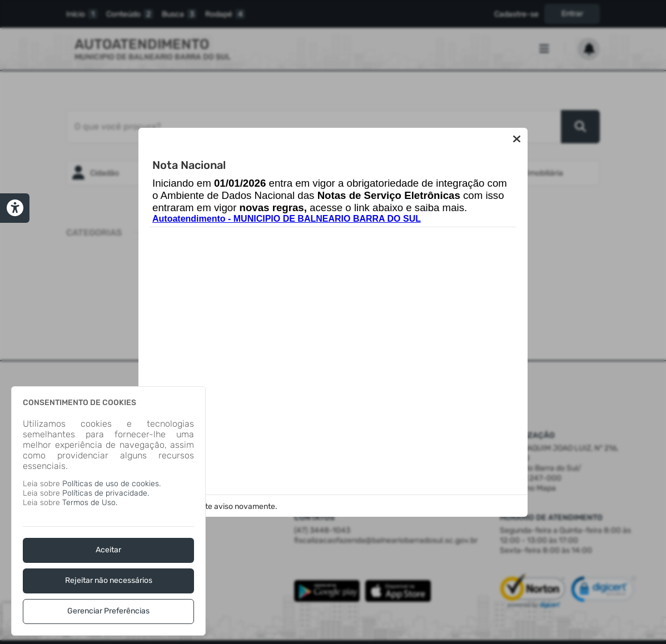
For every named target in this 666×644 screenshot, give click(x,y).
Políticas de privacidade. (106, 493)
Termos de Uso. (90, 503)
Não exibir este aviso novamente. (218, 506)
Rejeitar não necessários (109, 580)
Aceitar (108, 550)
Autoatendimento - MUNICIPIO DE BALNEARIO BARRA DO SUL (287, 219)
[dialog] (108, 511)
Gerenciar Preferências (108, 611)
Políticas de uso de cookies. (111, 484)
